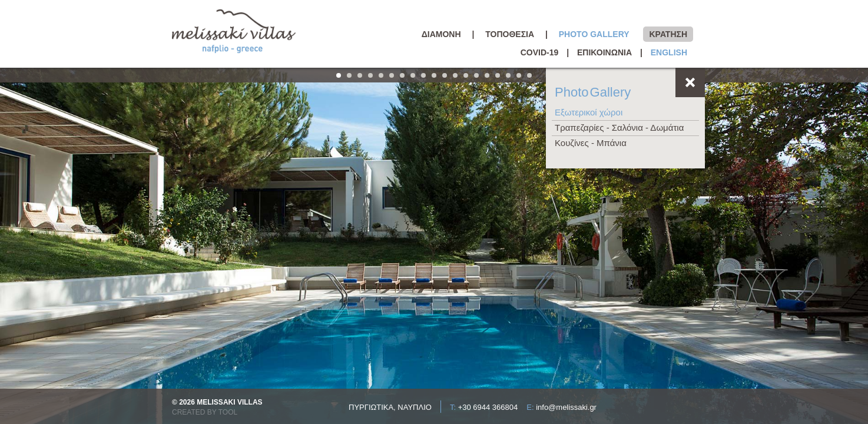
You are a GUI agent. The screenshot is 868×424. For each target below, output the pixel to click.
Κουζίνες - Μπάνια (591, 143)
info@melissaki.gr (566, 407)
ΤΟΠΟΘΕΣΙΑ (510, 34)
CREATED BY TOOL (205, 412)
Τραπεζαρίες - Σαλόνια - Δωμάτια (619, 127)
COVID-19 (540, 52)
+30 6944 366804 (488, 407)
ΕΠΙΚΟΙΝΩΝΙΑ (604, 52)
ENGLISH (669, 52)
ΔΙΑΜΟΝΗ (441, 34)
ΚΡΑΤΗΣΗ (668, 34)
